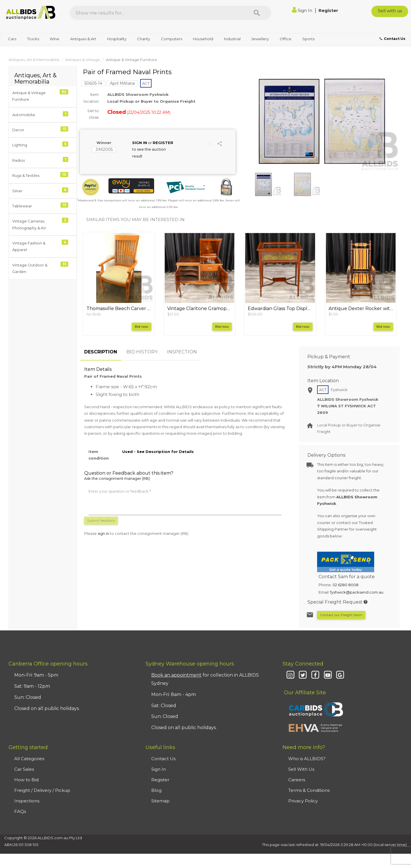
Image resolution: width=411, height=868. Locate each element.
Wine (55, 39)
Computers (172, 39)
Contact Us (163, 759)
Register (328, 10)
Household (203, 39)
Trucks (33, 39)
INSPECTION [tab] (182, 352)
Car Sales (24, 769)
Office (286, 39)
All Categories (29, 759)
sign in (103, 533)
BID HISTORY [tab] (142, 352)
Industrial (232, 39)
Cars (12, 39)
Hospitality (117, 39)
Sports (308, 39)
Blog (156, 790)
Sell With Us (301, 769)
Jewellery (260, 39)
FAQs (20, 811)
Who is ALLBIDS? (307, 759)
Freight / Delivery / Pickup (42, 790)
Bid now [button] (142, 326)
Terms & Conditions (309, 790)
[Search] (257, 13)
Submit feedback (101, 520)
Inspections (27, 801)
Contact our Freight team (341, 615)
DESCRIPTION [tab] (101, 352)
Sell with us (390, 11)
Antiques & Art (83, 39)
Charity (144, 39)
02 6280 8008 (345, 585)
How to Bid (26, 780)
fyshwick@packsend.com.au (357, 592)
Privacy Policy (303, 801)
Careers (297, 780)
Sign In (303, 10)
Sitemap (160, 801)
